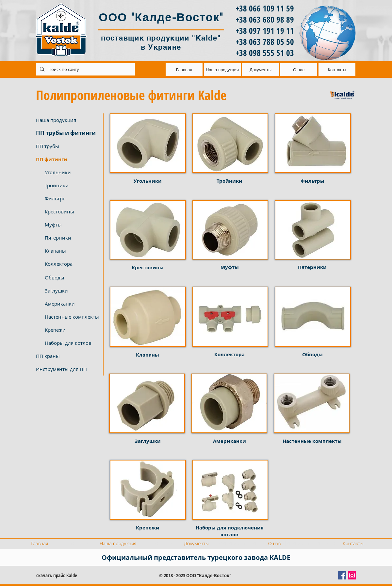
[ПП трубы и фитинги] (67, 133)
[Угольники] (72, 172)
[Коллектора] (72, 264)
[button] (67, 159)
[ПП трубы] (67, 146)
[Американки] (72, 304)
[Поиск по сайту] (85, 69)
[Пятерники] (72, 238)
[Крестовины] (72, 211)
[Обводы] (72, 277)
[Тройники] (72, 185)
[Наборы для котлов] (72, 343)
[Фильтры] (72, 198)
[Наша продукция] (67, 120)
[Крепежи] (72, 330)
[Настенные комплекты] (72, 317)
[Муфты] (72, 225)
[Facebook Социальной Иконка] (342, 575)
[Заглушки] (72, 291)
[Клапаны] (72, 251)
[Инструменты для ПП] (67, 369)
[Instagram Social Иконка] (352, 575)
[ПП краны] (67, 356)
